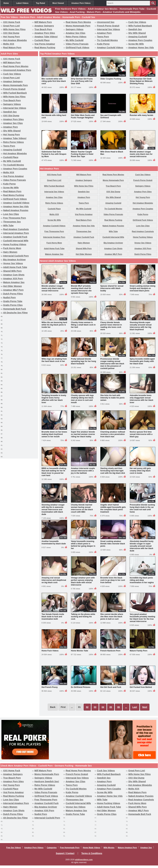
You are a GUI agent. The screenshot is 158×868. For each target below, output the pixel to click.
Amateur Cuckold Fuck (15, 237)
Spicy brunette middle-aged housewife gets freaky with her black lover (142, 361)
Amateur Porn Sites (45, 33)
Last (135, 707)
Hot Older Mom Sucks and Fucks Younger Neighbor (83, 116)
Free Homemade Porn (70, 848)
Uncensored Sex (106, 22)
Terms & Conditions (92, 853)
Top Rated (40, 3)
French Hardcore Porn (110, 651)
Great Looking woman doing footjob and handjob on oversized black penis (143, 288)
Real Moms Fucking (45, 48)
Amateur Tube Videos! (46, 37)
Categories (52, 848)
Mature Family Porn (138, 651)
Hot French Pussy (50, 687)
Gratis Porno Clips (13, 305)
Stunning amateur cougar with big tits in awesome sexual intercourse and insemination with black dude (53, 510)
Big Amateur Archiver (14, 260)
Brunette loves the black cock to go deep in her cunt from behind (113, 580)
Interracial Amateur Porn (16, 233)
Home (6, 3)
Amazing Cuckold (138, 37)
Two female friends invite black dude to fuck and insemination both (53, 617)
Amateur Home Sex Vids (141, 48)
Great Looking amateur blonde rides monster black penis (113, 544)
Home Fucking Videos (15, 244)
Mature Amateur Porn (127, 848)
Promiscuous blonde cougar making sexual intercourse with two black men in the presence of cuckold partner (112, 364)
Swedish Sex (135, 29)
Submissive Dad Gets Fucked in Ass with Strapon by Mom (54, 154)
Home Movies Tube (79, 651)
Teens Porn (103, 37)
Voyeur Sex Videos (13, 263)
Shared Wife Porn (12, 271)
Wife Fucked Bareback (140, 26)
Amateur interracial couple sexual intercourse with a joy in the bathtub (83, 471)
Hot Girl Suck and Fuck (111, 687)
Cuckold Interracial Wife (16, 241)
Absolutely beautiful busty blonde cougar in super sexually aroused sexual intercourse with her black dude (142, 546)
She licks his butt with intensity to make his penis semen (112, 398)
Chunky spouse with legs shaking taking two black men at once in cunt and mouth (82, 399)
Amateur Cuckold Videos (110, 48)
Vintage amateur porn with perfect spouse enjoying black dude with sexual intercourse (83, 581)
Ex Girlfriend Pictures (81, 687)
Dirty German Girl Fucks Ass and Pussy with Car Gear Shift (82, 81)
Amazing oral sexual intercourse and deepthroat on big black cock (54, 580)
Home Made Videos (91, 848)
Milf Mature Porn (43, 22)
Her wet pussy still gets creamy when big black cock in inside (140, 471)
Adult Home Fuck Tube (15, 267)
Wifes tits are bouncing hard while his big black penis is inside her (54, 325)
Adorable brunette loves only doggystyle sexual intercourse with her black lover (141, 399)
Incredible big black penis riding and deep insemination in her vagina (142, 580)
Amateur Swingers (44, 26)
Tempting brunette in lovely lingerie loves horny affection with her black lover (54, 399)
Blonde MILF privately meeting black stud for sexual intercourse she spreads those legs (81, 290)
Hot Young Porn (11, 37)
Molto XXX (9, 44)
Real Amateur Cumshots (16, 229)
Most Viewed (58, 3)
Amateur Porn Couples (140, 40)
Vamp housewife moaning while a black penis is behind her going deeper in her (83, 545)
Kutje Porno (103, 44)
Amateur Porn (104, 33)
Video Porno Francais (77, 44)
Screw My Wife (136, 44)
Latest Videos (22, 3)
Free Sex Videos (14, 848)
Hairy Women (10, 252)
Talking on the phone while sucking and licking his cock (83, 617)
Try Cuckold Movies (107, 40)
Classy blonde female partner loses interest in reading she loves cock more (111, 326)
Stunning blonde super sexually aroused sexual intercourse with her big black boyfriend (141, 326)
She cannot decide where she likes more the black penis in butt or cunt (112, 617)
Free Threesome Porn (15, 218)
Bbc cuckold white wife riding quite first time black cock (54, 81)
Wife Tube (8, 225)
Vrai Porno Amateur (45, 44)
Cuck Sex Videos (137, 22)
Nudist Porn (9, 297)
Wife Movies (109, 848)
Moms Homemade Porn (78, 26)
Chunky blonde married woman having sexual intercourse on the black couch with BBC (82, 508)
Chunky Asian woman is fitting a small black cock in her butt (83, 325)
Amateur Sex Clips (76, 33)
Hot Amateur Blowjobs (15, 40)
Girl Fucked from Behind (141, 687)
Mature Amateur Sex (14, 282)
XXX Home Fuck (12, 22)
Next (145, 707)
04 (103, 707)
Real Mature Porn (12, 48)
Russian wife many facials (141, 115)
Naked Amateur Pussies (16, 210)
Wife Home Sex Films (14, 29)
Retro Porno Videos (76, 37)
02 (87, 707)
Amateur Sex (146, 848)
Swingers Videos (75, 29)
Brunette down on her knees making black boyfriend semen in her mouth (54, 434)
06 (118, 707)
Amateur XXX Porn (13, 279)
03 (95, 707)
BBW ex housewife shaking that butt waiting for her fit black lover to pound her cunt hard (54, 472)
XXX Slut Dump (11, 33)
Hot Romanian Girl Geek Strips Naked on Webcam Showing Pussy (141, 81)
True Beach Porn (43, 29)
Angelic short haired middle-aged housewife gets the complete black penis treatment (113, 508)
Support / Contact (65, 853)
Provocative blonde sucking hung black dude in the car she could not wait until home (142, 508)
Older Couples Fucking (111, 79)
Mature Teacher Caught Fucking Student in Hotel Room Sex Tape (82, 154)
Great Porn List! (12, 26)
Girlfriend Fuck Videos (77, 48)
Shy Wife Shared (137, 33)
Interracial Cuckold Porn (16, 256)
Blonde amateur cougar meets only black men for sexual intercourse (141, 154)
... (126, 707)
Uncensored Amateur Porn (17, 70)
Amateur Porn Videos (81, 3)
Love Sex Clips (11, 214)
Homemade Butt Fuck (15, 309)
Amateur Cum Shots (14, 275)
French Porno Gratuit (108, 26)
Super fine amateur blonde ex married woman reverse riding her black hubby (83, 434)
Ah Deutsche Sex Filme (15, 313)
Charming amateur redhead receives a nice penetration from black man (113, 434)
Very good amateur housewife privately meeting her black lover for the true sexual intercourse (142, 618)
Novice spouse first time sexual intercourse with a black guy (141, 434)
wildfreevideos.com (84, 860)
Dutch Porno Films (13, 294)
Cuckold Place (42, 40)
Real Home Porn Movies (78, 22)
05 (111, 707)
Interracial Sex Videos (108, 29)
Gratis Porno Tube (13, 301)
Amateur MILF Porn (13, 290)
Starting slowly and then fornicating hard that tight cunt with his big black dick (113, 471)
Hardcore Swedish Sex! (47, 781)
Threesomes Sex (12, 222)
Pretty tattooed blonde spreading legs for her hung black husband (84, 361)
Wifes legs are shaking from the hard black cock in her (54, 360)
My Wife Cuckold (75, 40)
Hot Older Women (12, 286)
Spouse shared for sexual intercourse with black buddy (112, 288)
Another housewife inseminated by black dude (54, 542)
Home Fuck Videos (50, 651)
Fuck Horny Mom (12, 248)
